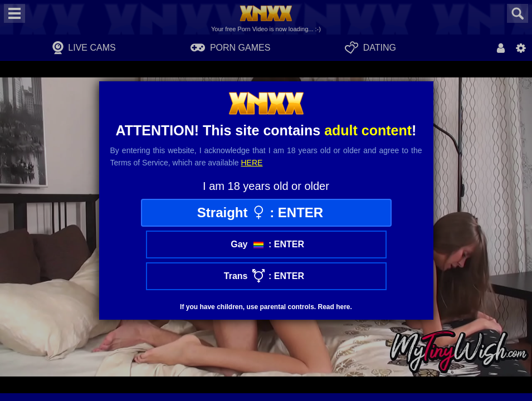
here (252, 163)
